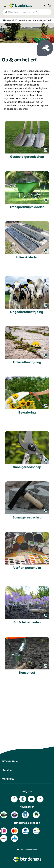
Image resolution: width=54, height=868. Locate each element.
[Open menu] (6, 6)
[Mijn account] (45, 6)
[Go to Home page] (21, 6)
